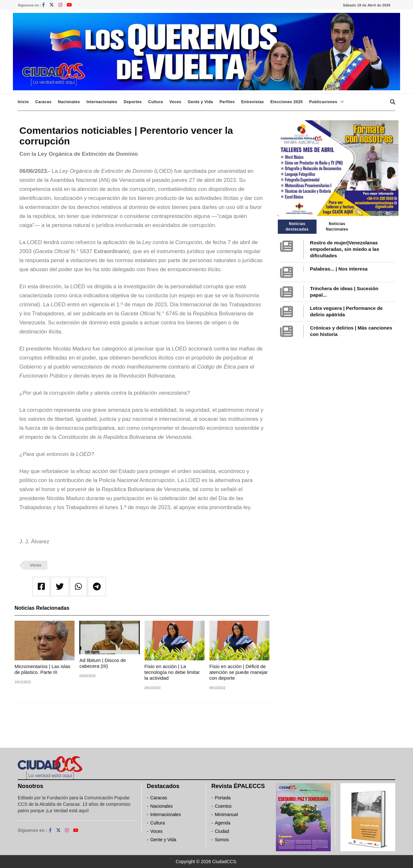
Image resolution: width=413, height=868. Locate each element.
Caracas (43, 102)
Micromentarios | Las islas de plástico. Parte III (42, 669)
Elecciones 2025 (287, 102)
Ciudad (222, 831)
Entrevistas (253, 102)
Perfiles (227, 102)
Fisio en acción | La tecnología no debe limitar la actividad (172, 672)
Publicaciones (323, 102)
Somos (222, 840)
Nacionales (69, 102)
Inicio (23, 102)
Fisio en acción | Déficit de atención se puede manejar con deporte (239, 672)
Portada (223, 798)
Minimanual (227, 814)
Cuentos (223, 806)
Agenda (223, 823)
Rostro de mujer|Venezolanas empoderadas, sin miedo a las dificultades (345, 249)
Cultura (156, 102)
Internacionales (102, 102)
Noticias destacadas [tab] (297, 227)
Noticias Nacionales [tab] (337, 227)
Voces (175, 102)
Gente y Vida (200, 102)
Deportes (133, 102)
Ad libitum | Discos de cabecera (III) (103, 663)
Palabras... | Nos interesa (339, 269)
